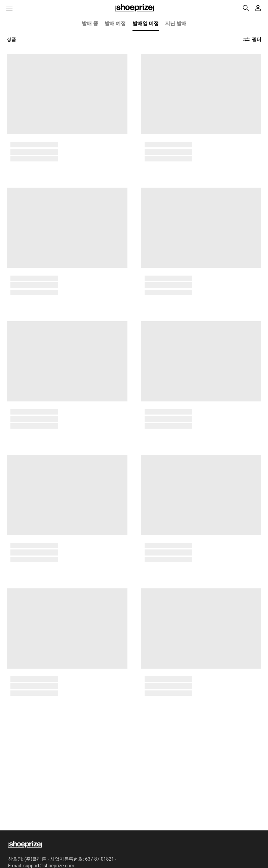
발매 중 (90, 23)
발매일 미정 (146, 23)
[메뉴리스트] (9, 8)
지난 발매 (176, 23)
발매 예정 (115, 23)
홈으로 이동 (134, 8)
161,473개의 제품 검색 (246, 8)
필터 (257, 39)
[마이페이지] (258, 8)
